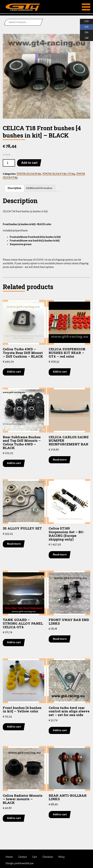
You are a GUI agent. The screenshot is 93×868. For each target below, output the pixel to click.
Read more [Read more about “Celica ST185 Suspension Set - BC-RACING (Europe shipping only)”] (60, 555)
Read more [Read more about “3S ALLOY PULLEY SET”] (14, 544)
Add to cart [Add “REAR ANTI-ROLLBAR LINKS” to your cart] (60, 814)
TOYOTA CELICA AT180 (29, 174)
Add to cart (29, 163)
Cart (35, 857)
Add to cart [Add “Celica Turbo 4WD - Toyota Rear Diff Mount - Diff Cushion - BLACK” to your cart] (14, 372)
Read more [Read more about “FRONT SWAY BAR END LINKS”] (60, 639)
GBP (84, 38)
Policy (62, 857)
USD (84, 22)
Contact (23, 857)
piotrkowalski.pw (24, 863)
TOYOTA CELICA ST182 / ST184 (59, 174)
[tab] (14, 188)
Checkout (48, 857)
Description (14, 188)
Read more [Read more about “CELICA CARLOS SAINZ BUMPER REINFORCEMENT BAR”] (60, 459)
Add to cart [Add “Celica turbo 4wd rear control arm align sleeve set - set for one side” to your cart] (60, 730)
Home (9, 857)
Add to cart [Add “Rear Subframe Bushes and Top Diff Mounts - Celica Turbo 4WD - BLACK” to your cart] (14, 463)
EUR (84, 27)
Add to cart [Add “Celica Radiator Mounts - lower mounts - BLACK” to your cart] (14, 818)
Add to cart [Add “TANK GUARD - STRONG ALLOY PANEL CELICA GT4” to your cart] (14, 642)
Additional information (39, 188)
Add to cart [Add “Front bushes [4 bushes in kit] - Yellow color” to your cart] (14, 726)
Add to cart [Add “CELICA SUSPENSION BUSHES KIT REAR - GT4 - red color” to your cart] (60, 372)
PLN (84, 33)
